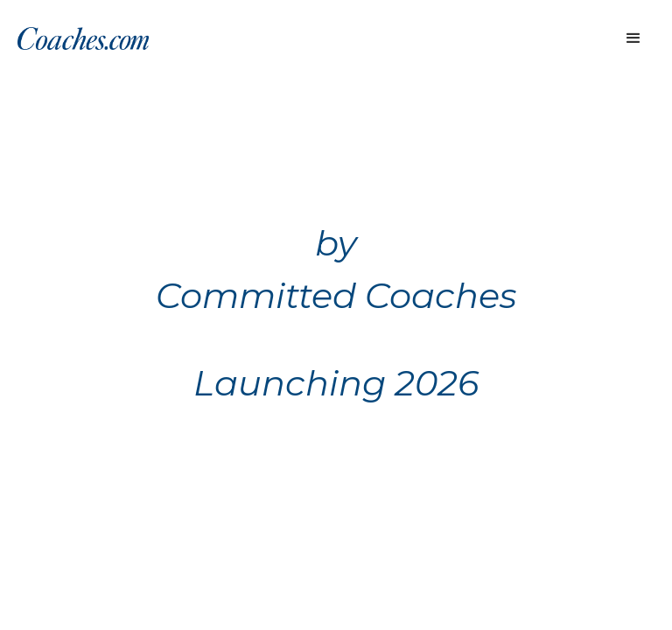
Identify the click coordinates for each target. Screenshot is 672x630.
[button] (633, 38)
